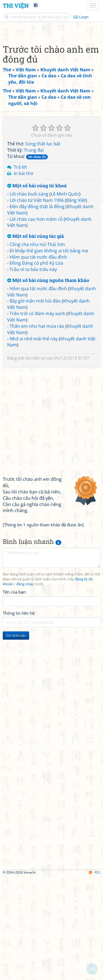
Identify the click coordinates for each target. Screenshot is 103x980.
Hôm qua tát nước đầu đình (38, 360)
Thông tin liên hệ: (19, 716)
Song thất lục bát (43, 247)
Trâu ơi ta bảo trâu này (33, 372)
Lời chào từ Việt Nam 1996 (37, 303)
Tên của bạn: (15, 695)
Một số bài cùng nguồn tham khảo (48, 383)
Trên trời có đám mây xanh (37, 416)
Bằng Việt (76, 303)
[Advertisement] (51, 83)
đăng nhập (25, 687)
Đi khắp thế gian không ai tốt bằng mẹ (49, 354)
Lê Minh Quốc (65, 297)
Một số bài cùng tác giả (36, 339)
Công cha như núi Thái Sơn (37, 347)
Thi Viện (16, 5)
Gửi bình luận (16, 738)
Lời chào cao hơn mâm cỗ (36, 322)
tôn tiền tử (35, 461)
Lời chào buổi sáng (29, 297)
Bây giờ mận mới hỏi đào (35, 404)
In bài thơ (23, 276)
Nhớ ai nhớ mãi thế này (34, 442)
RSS (95, 975)
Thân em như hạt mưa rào (37, 429)
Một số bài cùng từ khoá (37, 289)
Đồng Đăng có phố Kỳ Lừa (36, 366)
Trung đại (34, 253)
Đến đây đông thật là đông (37, 309)
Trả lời (20, 270)
